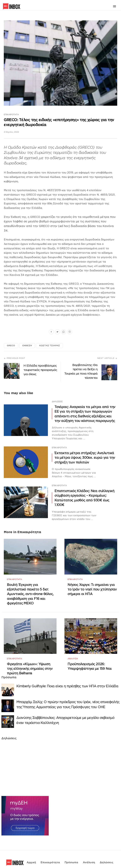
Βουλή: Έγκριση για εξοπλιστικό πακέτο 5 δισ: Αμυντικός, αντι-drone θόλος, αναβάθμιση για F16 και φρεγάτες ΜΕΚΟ (30, 590)
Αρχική (31, 851)
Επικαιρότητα (11, 114)
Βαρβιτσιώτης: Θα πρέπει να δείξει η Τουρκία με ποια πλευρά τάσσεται (81, 371)
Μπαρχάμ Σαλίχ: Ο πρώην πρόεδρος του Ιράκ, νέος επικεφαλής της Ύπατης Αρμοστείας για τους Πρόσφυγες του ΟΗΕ (68, 697)
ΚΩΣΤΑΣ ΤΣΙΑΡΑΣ (50, 346)
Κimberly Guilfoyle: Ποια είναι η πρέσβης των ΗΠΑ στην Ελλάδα (67, 678)
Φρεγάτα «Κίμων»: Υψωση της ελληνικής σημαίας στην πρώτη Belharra (30, 661)
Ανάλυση (73, 651)
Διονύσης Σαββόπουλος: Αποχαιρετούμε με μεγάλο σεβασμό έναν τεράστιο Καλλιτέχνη (65, 712)
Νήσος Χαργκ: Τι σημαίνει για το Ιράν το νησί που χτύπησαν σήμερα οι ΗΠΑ (92, 585)
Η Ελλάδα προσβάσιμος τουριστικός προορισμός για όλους (40, 370)
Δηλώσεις (57, 401)
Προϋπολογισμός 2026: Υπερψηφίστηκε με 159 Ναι (90, 658)
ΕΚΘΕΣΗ (27, 346)
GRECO (11, 346)
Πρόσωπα (71, 851)
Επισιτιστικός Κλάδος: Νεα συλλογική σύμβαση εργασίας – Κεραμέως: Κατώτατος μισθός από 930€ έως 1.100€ (84, 498)
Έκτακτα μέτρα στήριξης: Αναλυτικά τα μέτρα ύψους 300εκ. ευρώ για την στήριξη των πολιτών (85, 458)
